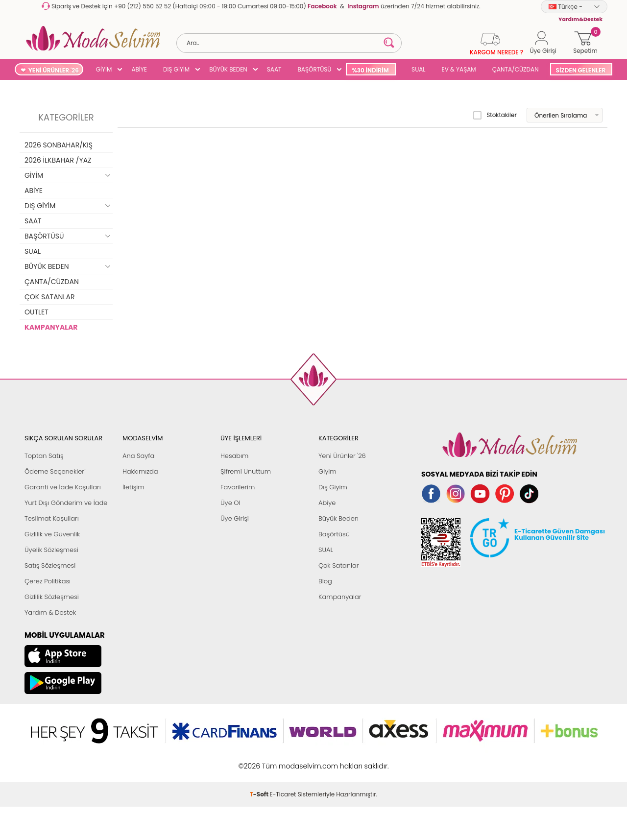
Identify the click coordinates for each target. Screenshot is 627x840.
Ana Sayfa (138, 456)
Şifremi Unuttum (246, 471)
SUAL (417, 69)
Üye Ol (230, 503)
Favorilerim (238, 487)
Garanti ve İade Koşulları (63, 487)
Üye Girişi (235, 518)
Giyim (327, 471)
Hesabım (234, 456)
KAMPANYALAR (51, 327)
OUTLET (36, 312)
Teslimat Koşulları (52, 518)
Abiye (327, 503)
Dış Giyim (333, 487)
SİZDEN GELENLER (581, 70)
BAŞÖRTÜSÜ (314, 69)
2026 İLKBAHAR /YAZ (58, 160)
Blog (325, 581)
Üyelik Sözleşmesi (51, 550)
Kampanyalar (340, 597)
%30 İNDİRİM (370, 70)
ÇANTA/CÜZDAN (516, 69)
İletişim (133, 487)
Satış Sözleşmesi (50, 565)
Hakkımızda (140, 471)
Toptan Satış (44, 456)
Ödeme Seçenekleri (55, 471)
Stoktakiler (495, 115)
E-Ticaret (283, 794)
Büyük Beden (338, 518)
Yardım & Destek (50, 612)
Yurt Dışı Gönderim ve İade (66, 503)
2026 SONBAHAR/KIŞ (59, 145)
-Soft (260, 794)
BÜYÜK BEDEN (228, 69)
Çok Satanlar (338, 565)
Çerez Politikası (48, 581)
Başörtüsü (334, 534)
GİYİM (104, 69)
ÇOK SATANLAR (49, 297)
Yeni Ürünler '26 (342, 456)
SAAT (274, 69)
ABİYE (139, 69)
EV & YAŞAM (459, 69)
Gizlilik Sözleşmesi (52, 597)
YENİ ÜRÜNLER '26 (54, 70)
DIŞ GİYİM (176, 69)
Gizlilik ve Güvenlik (52, 534)
